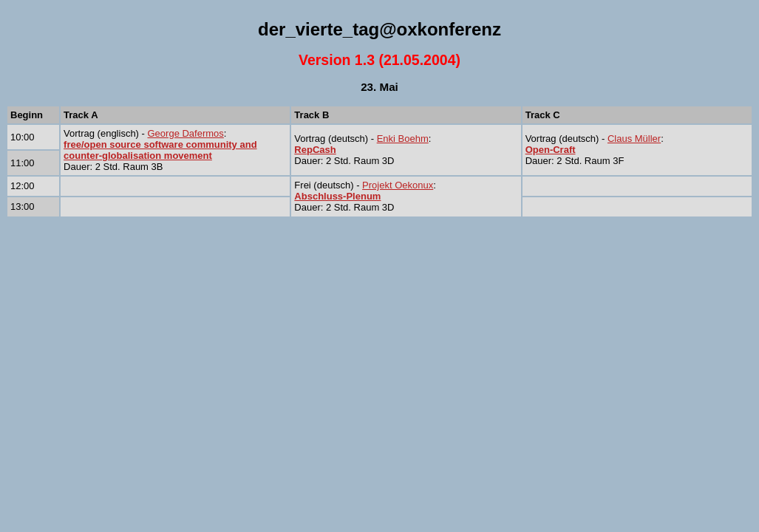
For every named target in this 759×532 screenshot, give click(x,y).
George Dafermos (186, 133)
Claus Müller (634, 139)
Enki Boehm (403, 139)
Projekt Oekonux (398, 185)
